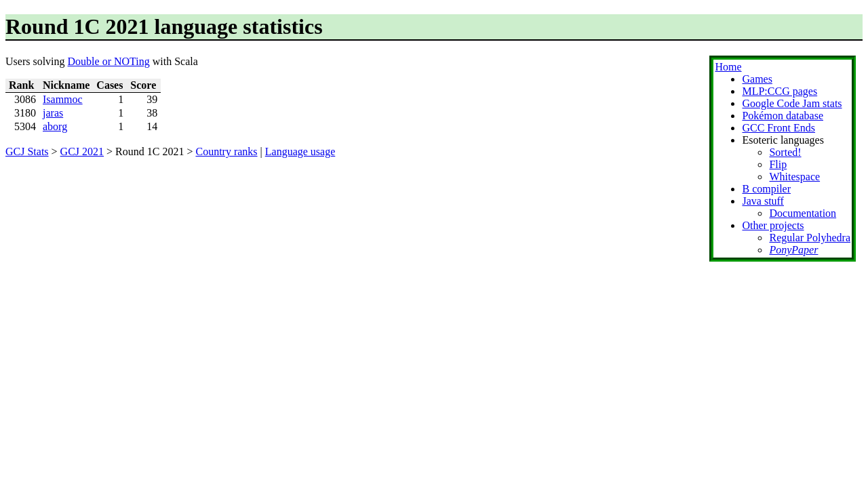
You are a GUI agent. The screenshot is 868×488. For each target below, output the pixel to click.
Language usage (300, 151)
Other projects (773, 225)
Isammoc (63, 99)
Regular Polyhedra (810, 238)
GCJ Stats (27, 151)
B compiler (766, 189)
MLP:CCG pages (780, 91)
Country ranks (226, 151)
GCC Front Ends (778, 128)
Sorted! (785, 152)
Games (757, 79)
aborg (55, 126)
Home (728, 67)
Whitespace (794, 177)
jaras (53, 113)
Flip (778, 164)
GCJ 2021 (82, 151)
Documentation (803, 213)
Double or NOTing (109, 61)
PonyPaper (793, 250)
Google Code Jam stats (792, 103)
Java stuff (763, 201)
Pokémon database (783, 116)
